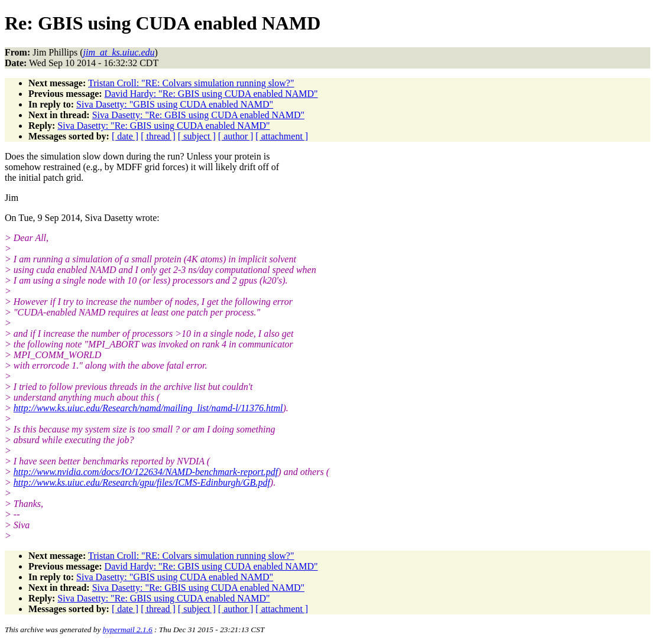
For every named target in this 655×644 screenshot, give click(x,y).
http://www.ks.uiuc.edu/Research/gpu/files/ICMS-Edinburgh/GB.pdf (142, 482)
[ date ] (125, 136)
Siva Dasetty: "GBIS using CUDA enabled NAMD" (175, 104)
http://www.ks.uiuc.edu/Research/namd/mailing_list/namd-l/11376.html (148, 408)
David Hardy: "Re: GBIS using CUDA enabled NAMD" (211, 94)
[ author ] (236, 136)
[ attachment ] (282, 136)
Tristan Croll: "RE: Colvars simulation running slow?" (191, 83)
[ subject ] (197, 136)
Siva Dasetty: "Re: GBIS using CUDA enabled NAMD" (198, 115)
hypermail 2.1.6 (128, 630)
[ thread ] (158, 136)
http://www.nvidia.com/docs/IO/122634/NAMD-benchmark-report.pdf (146, 472)
